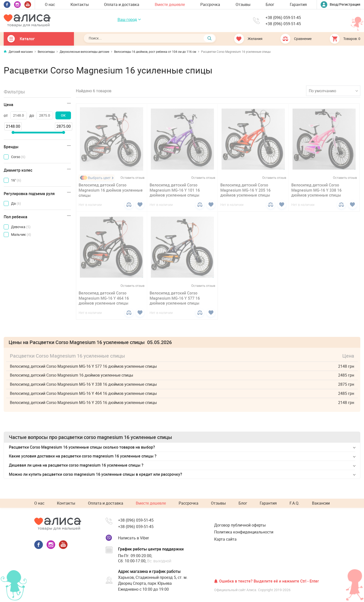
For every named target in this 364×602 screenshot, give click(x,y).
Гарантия (298, 4)
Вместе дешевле (170, 4)
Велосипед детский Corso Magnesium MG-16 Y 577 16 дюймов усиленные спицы (175, 298)
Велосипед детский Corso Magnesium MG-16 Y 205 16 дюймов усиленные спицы (245, 190)
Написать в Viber (133, 538)
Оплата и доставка (122, 4)
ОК (63, 115)
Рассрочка (210, 4)
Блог (270, 4)
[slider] (13, 132)
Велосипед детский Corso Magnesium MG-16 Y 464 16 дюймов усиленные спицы (104, 298)
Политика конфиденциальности (244, 532)
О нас (50, 4)
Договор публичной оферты (240, 525)
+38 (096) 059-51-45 (283, 18)
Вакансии (321, 503)
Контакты (80, 4)
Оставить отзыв (132, 178)
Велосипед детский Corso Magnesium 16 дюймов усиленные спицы (111, 190)
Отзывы (243, 4)
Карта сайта (225, 539)
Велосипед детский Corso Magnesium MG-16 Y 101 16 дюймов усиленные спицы (175, 190)
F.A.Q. (295, 503)
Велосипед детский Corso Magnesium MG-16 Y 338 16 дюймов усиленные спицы (316, 190)
